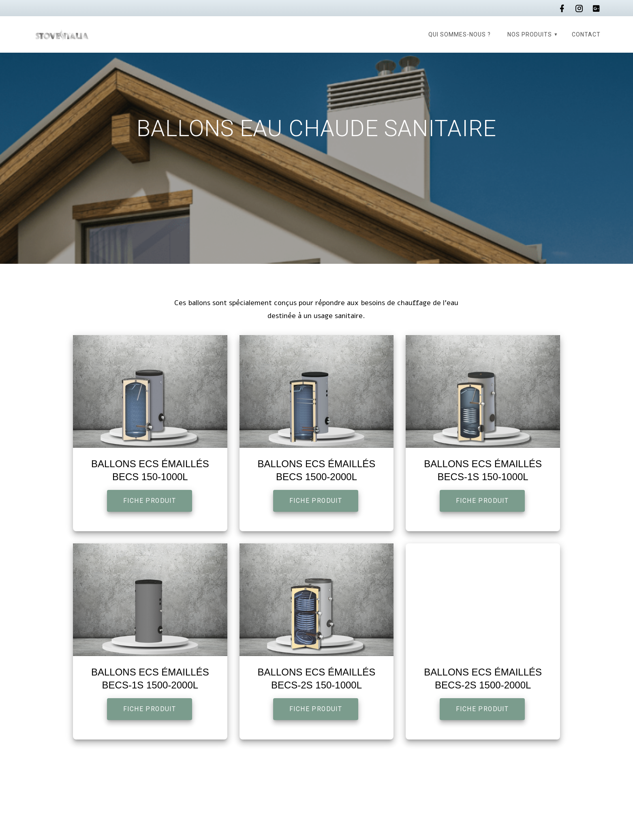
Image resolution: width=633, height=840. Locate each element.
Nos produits (530, 34)
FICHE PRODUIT (150, 501)
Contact (586, 34)
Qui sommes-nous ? (460, 34)
